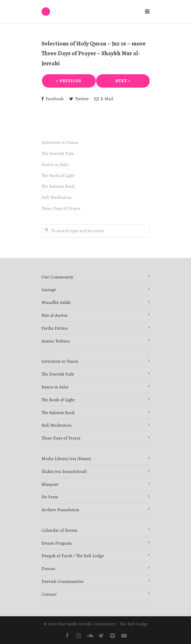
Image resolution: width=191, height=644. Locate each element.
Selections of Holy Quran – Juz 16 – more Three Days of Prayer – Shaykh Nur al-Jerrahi (94, 53)
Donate (48, 568)
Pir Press (50, 497)
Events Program (57, 543)
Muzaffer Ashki (56, 302)
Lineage (49, 290)
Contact (49, 594)
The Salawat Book (58, 186)
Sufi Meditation (57, 197)
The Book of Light (58, 175)
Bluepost (50, 484)
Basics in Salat (55, 164)
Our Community (57, 277)
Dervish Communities (63, 581)
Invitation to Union (60, 142)
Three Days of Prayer (61, 208)
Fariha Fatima (55, 328)
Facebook (53, 99)
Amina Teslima (56, 341)
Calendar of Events (59, 530)
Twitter (79, 99)
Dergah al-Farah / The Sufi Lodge (73, 556)
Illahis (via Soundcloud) (64, 471)
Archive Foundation (60, 510)
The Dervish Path (58, 153)
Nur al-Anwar (55, 315)
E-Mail (104, 99)
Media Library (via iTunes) (66, 459)
